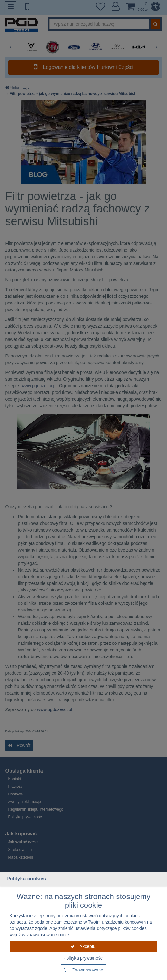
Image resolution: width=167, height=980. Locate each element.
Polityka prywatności (83, 958)
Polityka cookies (26, 879)
